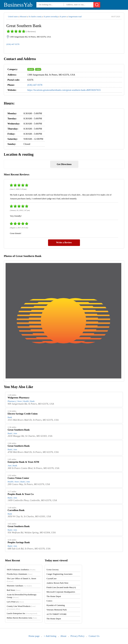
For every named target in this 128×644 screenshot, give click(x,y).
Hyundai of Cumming (56, 605)
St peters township (51, 17)
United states (13, 17)
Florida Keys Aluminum (20, 574)
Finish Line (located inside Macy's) (61, 587)
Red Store (14, 590)
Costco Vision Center (18, 478)
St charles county (35, 17)
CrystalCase (51, 578)
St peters (63, 17)
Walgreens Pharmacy (19, 398)
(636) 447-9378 (13, 44)
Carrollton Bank (16, 510)
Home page (34, 636)
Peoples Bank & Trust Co (21, 494)
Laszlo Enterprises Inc (22, 613)
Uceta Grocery (53, 570)
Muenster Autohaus (19, 586)
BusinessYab (18, 5)
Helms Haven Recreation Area (22, 618)
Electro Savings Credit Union (23, 414)
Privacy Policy (78, 636)
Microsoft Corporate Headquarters (61, 592)
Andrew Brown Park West (57, 583)
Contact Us (94, 636)
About (63, 636)
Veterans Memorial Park (56, 610)
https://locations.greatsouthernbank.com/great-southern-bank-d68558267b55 (64, 90)
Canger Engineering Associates (59, 574)
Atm (38, 69)
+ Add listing (50, 636)
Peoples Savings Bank (19, 542)
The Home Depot (54, 596)
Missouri (23, 17)
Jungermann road (75, 17)
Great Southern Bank (19, 430)
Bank (31, 69)
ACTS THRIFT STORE (56, 614)
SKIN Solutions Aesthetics (21, 570)
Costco (49, 601)
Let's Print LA (15, 602)
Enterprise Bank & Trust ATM (23, 462)
